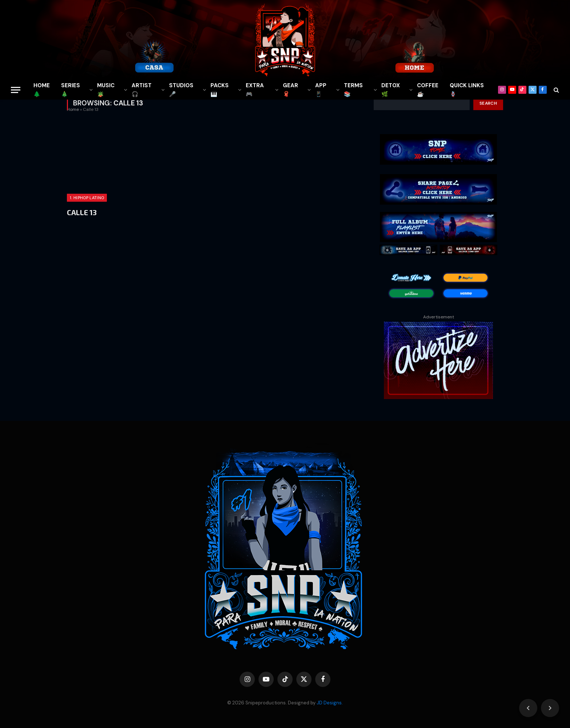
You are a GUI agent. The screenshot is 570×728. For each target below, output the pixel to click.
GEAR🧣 (290, 90)
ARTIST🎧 (142, 90)
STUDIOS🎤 (181, 90)
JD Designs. (330, 703)
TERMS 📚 (353, 90)
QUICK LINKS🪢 (467, 90)
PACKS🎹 (220, 90)
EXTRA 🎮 (255, 90)
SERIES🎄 (71, 90)
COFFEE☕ (428, 90)
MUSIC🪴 (106, 90)
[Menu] (16, 90)
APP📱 (321, 90)
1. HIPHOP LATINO (87, 198)
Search (488, 103)
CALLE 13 (82, 212)
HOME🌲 (42, 90)
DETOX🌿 (391, 90)
